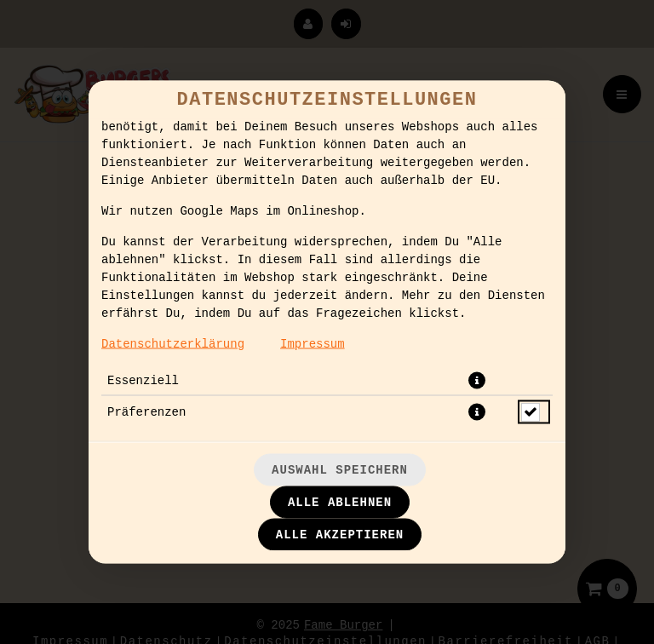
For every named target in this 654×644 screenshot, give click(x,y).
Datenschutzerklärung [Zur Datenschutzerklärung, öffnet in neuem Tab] (173, 344)
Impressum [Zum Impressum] (313, 344)
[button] (477, 381)
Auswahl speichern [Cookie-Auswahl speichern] (340, 470)
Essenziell (143, 381)
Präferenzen (146, 412)
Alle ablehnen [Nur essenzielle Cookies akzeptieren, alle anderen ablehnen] (340, 503)
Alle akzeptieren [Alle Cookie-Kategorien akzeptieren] (340, 535)
